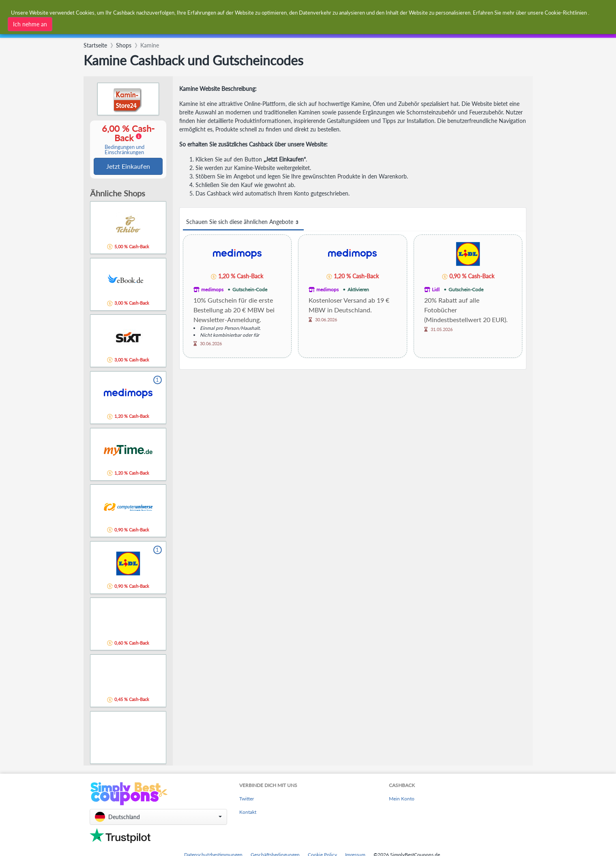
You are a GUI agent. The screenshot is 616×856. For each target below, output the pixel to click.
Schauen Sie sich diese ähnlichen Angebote (243, 222)
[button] (158, 818)
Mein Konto (402, 799)
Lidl (436, 289)
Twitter (247, 799)
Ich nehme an (30, 24)
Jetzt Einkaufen (128, 167)
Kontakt (248, 813)
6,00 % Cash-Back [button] (124, 140)
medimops (212, 289)
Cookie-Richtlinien (566, 12)
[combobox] (193, 31)
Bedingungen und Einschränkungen (124, 150)
